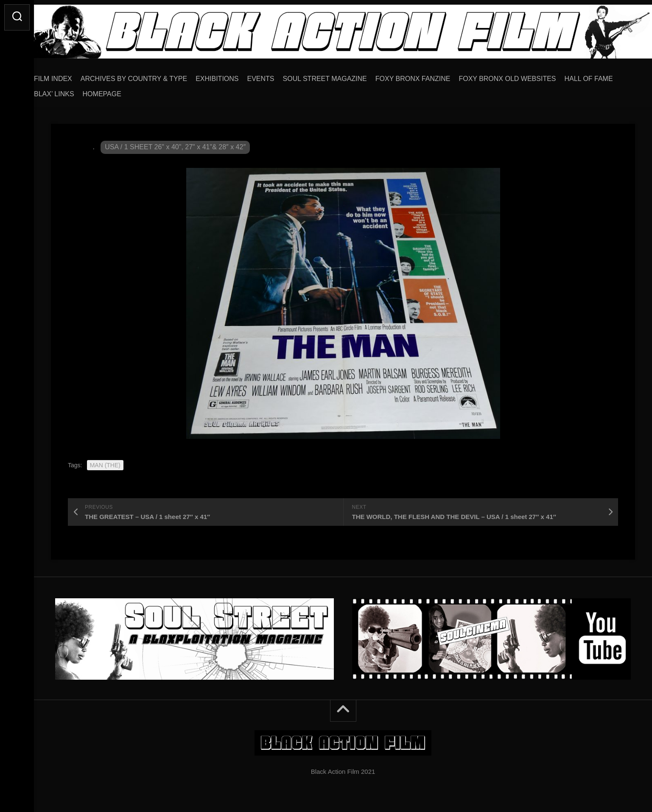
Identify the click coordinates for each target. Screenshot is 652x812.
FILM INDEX (70, 76)
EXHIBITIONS (234, 76)
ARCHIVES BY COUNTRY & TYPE (151, 76)
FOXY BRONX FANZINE (430, 76)
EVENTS (278, 76)
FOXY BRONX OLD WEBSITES (524, 76)
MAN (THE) (105, 462)
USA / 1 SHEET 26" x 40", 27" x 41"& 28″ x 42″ (175, 144)
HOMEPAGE (176, 91)
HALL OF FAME (75, 91)
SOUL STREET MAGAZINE (342, 76)
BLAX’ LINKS (128, 91)
